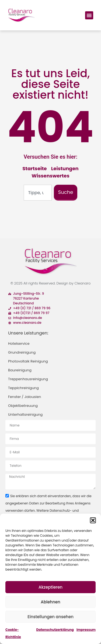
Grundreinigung (22, 352)
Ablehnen (50, 602)
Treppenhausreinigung (28, 379)
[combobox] (38, 193)
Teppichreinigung (23, 388)
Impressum (86, 630)
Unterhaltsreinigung (25, 414)
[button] (93, 520)
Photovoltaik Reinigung (28, 361)
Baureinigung (20, 370)
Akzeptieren (50, 587)
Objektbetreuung (23, 406)
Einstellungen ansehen (50, 617)
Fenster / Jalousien (25, 397)
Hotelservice (19, 344)
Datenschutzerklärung (55, 630)
